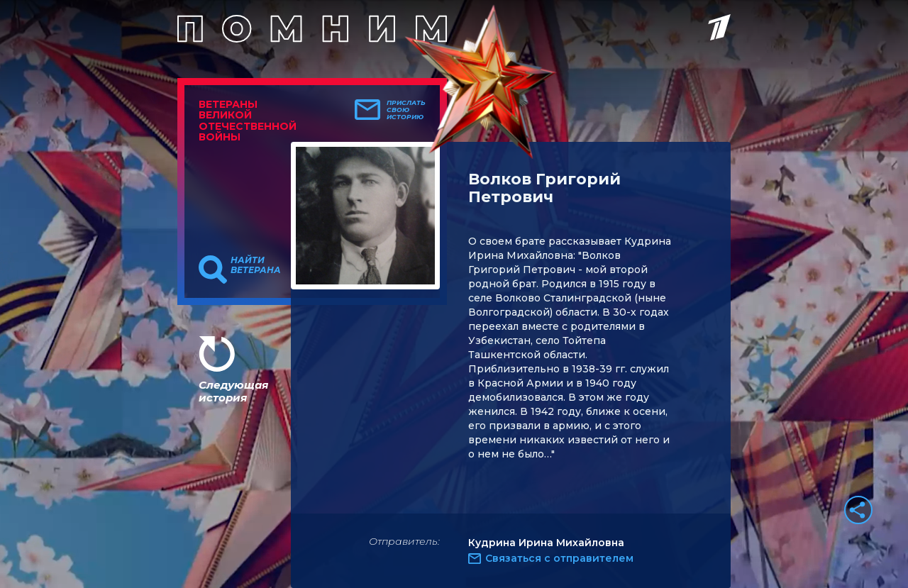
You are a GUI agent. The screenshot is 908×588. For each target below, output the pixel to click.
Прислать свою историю (406, 110)
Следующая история (233, 391)
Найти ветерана (256, 265)
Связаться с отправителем (559, 558)
